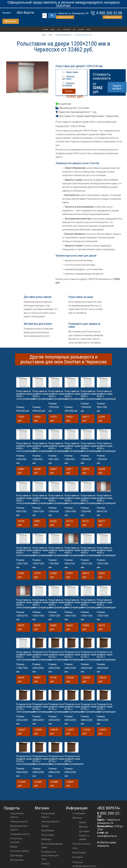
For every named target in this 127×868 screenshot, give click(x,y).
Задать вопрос (117, 87)
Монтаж (83, 827)
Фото (74, 29)
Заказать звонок (112, 17)
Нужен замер (72, 72)
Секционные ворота (17, 815)
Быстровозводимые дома (52, 846)
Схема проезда (65, 17)
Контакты (88, 29)
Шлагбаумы (17, 855)
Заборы (45, 864)
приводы (46, 839)
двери (45, 826)
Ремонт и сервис (84, 837)
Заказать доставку (69, 78)
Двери (14, 847)
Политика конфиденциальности (84, 864)
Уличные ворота (19, 822)
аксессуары (48, 835)
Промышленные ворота (19, 828)
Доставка (84, 831)
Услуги (59, 29)
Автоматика (17, 860)
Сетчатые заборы (20, 851)
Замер (82, 822)
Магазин (53, 29)
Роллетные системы (16, 840)
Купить (69, 91)
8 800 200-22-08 (109, 13)
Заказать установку (69, 84)
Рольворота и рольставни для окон (50, 855)
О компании (45, 29)
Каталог (11, 21)
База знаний (81, 29)
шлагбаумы (48, 830)
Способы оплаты (67, 29)
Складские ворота (20, 834)
